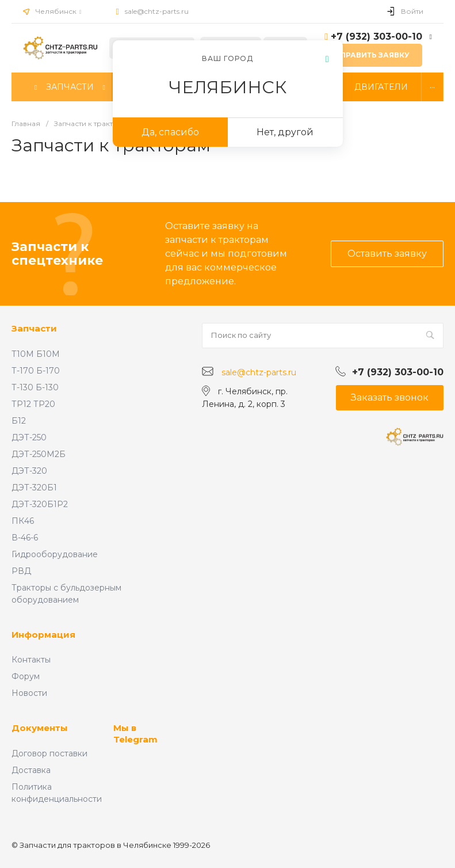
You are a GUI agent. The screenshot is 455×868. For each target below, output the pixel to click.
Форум (26, 676)
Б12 (19, 421)
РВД (21, 571)
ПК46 (23, 521)
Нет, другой (285, 132)
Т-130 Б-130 (35, 387)
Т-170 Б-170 (36, 371)
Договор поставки (49, 753)
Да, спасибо (170, 132)
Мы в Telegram (135, 734)
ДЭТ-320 (29, 471)
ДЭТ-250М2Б (39, 454)
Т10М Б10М (36, 354)
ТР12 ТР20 (33, 404)
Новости (29, 693)
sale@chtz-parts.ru (157, 11)
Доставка (31, 770)
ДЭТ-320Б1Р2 (40, 504)
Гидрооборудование (55, 554)
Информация (43, 635)
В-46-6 (25, 538)
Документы (40, 728)
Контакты (31, 660)
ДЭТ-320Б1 (34, 488)
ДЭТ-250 (29, 437)
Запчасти (34, 328)
